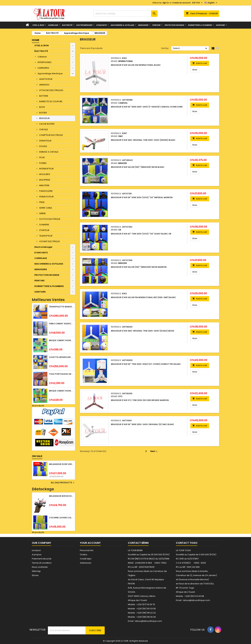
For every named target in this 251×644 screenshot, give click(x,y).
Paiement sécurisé (42, 559)
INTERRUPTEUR (46, 169)
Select (191, 48)
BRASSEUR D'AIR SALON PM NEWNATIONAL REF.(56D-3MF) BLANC (143, 297)
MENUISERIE (143, 25)
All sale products (63, 483)
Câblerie (42, 57)
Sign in (166, 3)
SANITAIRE (220, 25)
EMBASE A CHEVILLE (49, 152)
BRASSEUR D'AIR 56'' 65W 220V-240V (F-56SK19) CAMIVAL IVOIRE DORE (147, 107)
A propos (37, 555)
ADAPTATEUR (46, 79)
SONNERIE (44, 225)
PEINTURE (156, 25)
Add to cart (200, 63)
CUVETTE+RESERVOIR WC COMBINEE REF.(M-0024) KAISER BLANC (61, 357)
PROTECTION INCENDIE (174, 25)
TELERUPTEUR (46, 236)
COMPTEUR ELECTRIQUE (51, 135)
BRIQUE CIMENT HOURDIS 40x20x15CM (61, 391)
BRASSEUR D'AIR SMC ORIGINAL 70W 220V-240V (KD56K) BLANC (143, 140)
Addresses (86, 563)
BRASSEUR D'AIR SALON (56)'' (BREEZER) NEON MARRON (139, 267)
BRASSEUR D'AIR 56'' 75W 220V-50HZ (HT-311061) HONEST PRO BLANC (146, 364)
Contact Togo (187, 543)
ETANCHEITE (101, 25)
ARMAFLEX (44, 85)
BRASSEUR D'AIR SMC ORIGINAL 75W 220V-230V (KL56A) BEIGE (143, 331)
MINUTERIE (44, 185)
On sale (37, 456)
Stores (35, 575)
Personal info (87, 550)
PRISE (42, 202)
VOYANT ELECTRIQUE (50, 241)
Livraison (36, 550)
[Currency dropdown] (197, 3)
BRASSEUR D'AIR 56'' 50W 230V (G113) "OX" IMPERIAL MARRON (142, 197)
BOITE (42, 107)
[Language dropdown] (211, 3)
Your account (90, 543)
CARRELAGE (53, 25)
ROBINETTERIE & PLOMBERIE (200, 25)
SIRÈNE (43, 213)
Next (154, 451)
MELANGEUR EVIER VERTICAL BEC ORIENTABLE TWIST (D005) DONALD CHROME (61, 464)
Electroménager (84, 25)
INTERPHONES (45, 62)
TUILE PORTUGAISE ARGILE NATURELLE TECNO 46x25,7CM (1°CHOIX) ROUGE (61, 374)
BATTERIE (44, 96)
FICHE (42, 157)
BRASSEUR (44, 118)
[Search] (125, 14)
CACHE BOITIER (47, 124)
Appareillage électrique (50, 73)
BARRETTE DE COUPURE (51, 101)
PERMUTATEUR (46, 197)
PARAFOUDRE (46, 191)
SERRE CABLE (46, 208)
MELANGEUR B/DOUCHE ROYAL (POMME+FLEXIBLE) (61, 496)
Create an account (181, 3)
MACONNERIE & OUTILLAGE (122, 25)
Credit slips (86, 559)
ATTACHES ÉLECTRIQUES (51, 90)
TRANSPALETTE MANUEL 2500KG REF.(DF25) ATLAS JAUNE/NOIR (61, 307)
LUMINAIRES (43, 68)
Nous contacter (40, 567)
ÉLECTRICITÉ (67, 25)
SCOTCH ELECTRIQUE (50, 219)
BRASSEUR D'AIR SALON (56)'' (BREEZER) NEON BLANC (138, 167)
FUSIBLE (43, 163)
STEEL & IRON (38, 25)
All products (38, 406)
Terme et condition (42, 563)
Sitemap (36, 571)
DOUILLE (43, 146)
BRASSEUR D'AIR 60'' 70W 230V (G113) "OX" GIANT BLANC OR (141, 234)
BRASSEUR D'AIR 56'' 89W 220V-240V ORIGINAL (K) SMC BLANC (143, 424)
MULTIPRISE (45, 180)
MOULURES (45, 174)
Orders (84, 555)
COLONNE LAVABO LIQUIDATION (61, 518)
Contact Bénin (138, 543)
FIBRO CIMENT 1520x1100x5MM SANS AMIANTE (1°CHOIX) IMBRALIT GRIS (61, 324)
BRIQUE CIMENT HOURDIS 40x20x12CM (61, 340)
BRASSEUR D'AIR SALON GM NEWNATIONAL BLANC (136, 65)
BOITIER (43, 113)
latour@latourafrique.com (196, 600)
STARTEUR (44, 230)
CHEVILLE (44, 129)
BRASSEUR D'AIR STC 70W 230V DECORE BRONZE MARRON (140, 400)
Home (36, 40)
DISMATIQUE (45, 141)
